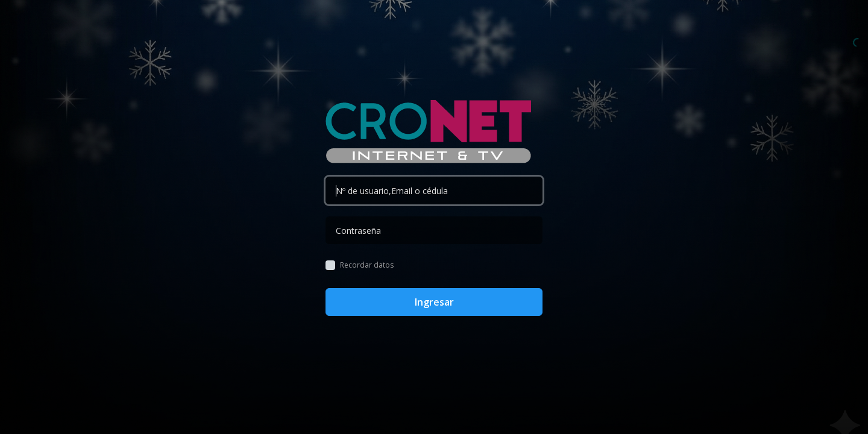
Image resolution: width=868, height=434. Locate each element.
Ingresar (434, 302)
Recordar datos (367, 265)
